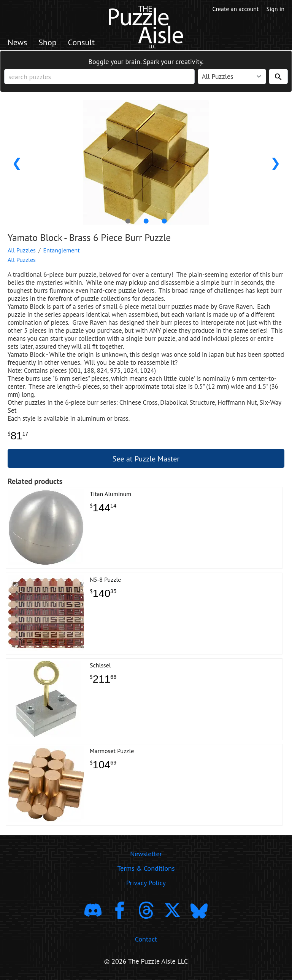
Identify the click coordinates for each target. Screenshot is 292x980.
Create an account (236, 9)
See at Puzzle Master (146, 459)
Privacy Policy (146, 883)
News (17, 42)
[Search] (278, 77)
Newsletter (146, 854)
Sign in (275, 9)
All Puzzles (22, 250)
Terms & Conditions (146, 868)
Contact (146, 939)
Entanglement (62, 250)
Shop (47, 42)
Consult (82, 42)
